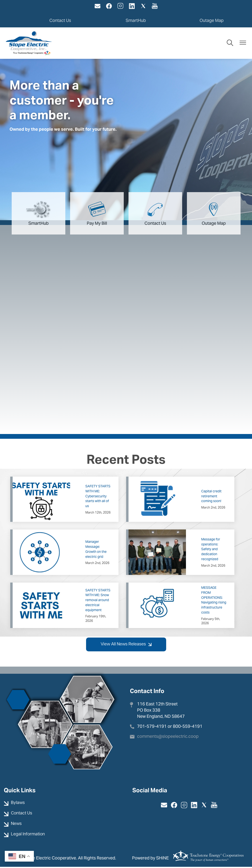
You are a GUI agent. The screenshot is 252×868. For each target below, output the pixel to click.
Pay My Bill (97, 214)
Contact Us (60, 20)
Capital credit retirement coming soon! (211, 497)
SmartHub (136, 20)
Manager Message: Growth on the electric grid (96, 550)
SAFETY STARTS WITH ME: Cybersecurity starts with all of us (98, 497)
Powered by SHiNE (150, 859)
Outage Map (212, 20)
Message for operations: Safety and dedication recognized (211, 550)
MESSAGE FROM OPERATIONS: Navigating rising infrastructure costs (214, 601)
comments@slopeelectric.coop (168, 737)
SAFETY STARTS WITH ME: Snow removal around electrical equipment (98, 601)
